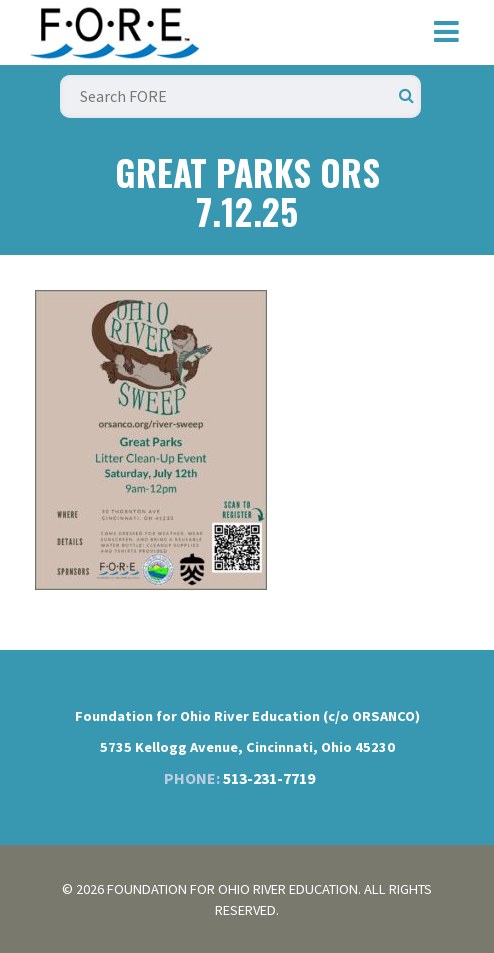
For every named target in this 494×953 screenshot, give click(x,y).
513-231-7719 (269, 778)
